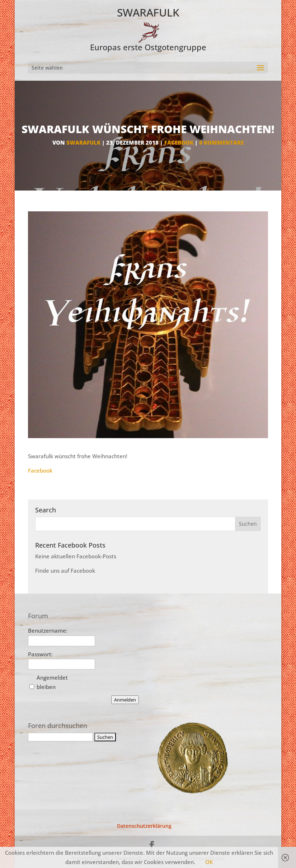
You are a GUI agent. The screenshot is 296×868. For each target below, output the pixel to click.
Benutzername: (48, 630)
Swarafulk (83, 142)
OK (209, 862)
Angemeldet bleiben (52, 682)
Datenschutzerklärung (144, 826)
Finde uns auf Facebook (65, 571)
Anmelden (125, 700)
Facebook (40, 470)
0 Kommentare (221, 142)
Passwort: (40, 654)
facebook (179, 142)
